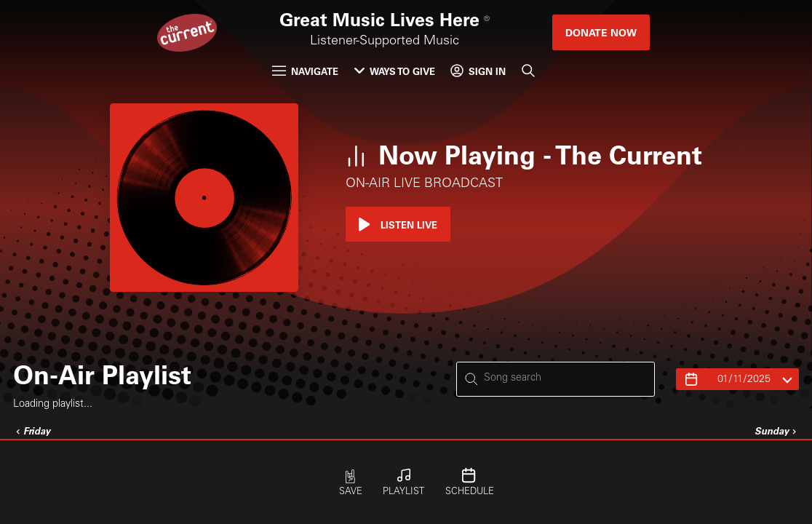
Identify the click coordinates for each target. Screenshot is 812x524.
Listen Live (398, 225)
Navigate (305, 71)
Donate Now (601, 32)
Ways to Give (395, 71)
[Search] (528, 71)
